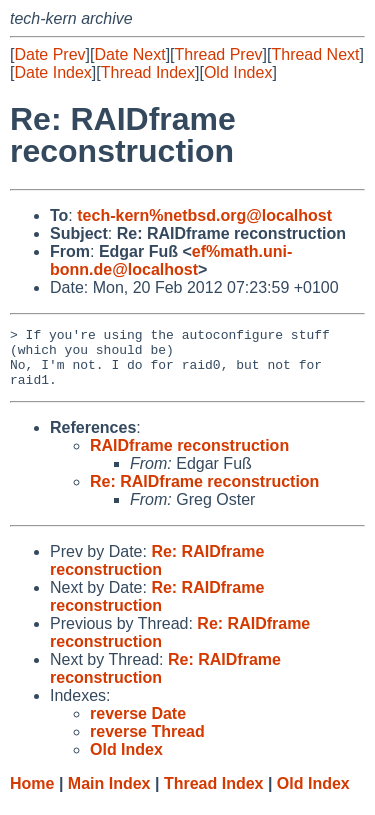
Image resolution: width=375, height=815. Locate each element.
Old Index (238, 72)
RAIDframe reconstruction (189, 457)
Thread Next (315, 54)
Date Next (129, 54)
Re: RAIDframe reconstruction (204, 493)
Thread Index (148, 72)
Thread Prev (219, 54)
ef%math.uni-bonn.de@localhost (171, 260)
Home (32, 795)
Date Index (52, 72)
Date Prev (49, 54)
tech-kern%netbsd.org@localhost (204, 215)
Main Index (109, 795)
